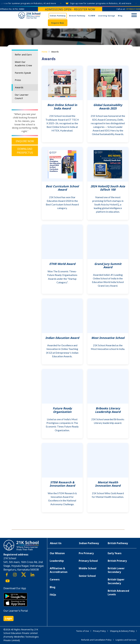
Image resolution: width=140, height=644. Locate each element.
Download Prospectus (25, 151)
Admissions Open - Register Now (70, 9)
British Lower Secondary (116, 570)
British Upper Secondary (116, 581)
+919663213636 (133, 9)
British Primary (117, 561)
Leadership (57, 561)
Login (9, 618)
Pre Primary (86, 553)
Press (18, 80)
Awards (19, 87)
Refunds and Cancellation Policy (96, 640)
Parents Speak (23, 73)
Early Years (115, 553)
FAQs (53, 595)
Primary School (88, 561)
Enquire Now (58, 23)
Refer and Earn (23, 54)
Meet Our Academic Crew (23, 64)
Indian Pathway (58, 16)
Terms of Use (83, 631)
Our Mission (57, 553)
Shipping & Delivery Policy (122, 631)
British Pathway (77, 16)
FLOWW (92, 16)
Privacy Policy (99, 631)
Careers (55, 579)
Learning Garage (107, 16)
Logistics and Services (126, 640)
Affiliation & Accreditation (59, 570)
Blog (120, 16)
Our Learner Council (22, 96)
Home (45, 52)
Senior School (87, 576)
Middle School (88, 568)
